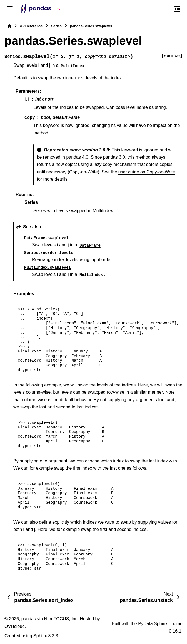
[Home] (9, 26)
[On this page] (177, 9)
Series (56, 26)
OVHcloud (15, 626)
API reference (31, 26)
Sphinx (40, 636)
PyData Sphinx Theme (160, 624)
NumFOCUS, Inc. (61, 619)
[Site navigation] (10, 9)
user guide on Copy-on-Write (147, 172)
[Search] (166, 9)
